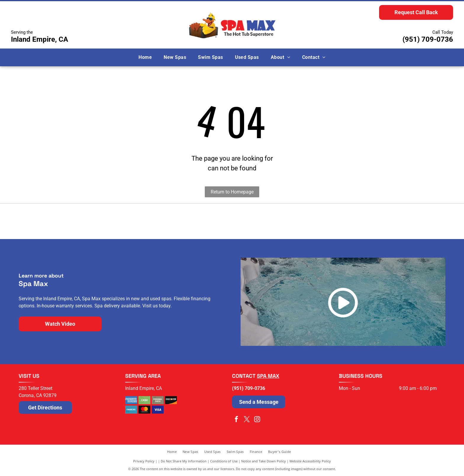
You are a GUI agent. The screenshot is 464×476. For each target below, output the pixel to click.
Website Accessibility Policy (310, 461)
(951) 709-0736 (428, 39)
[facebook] (236, 420)
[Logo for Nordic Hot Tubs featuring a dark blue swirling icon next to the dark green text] (125, 221)
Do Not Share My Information (184, 461)
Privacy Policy (144, 461)
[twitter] (247, 420)
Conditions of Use (224, 461)
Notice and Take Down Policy (264, 461)
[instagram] (257, 420)
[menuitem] (145, 57)
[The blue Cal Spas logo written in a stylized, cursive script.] (339, 221)
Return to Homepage (232, 192)
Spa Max (268, 376)
